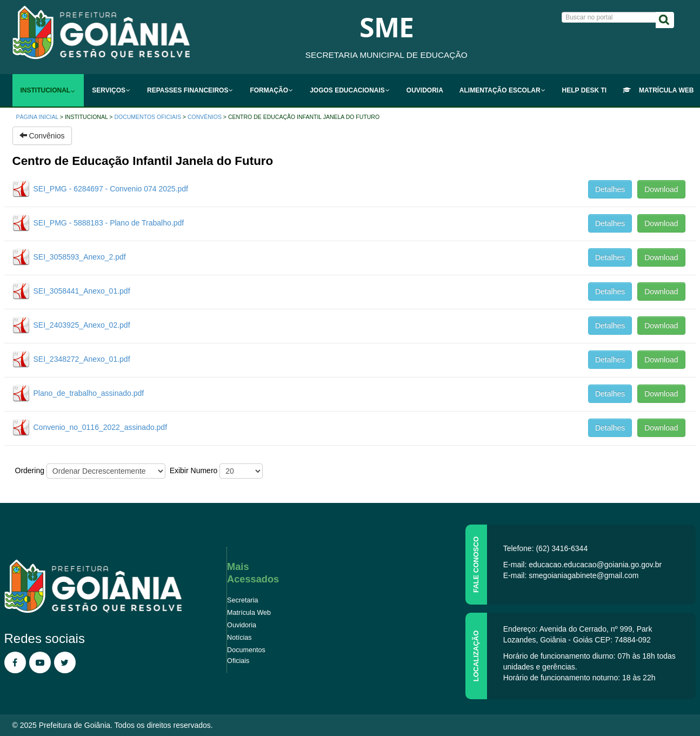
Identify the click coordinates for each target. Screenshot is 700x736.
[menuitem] (48, 90)
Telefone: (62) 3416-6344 (545, 548)
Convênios (205, 117)
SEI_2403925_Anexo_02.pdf (82, 325)
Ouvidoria (242, 625)
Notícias (239, 638)
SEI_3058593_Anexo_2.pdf (80, 257)
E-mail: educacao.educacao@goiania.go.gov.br (582, 565)
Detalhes (610, 189)
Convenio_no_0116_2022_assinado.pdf (101, 427)
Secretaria (242, 600)
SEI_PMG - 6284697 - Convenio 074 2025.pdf (111, 189)
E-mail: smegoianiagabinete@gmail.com (571, 575)
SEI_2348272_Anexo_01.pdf (82, 359)
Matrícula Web (249, 613)
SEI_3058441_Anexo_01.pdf (82, 291)
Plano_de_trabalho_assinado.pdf (89, 393)
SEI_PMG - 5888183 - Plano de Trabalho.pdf (109, 223)
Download (661, 189)
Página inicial (37, 117)
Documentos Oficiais (147, 117)
